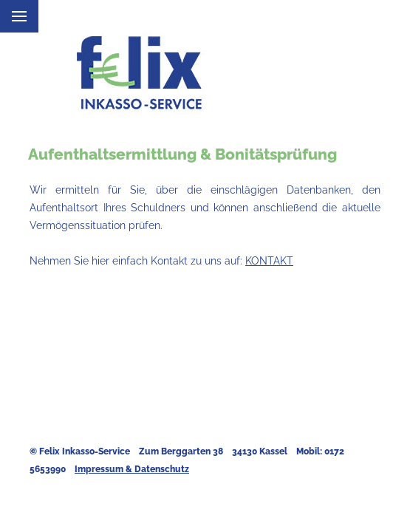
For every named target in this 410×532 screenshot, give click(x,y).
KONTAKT (269, 260)
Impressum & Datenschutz (132, 469)
